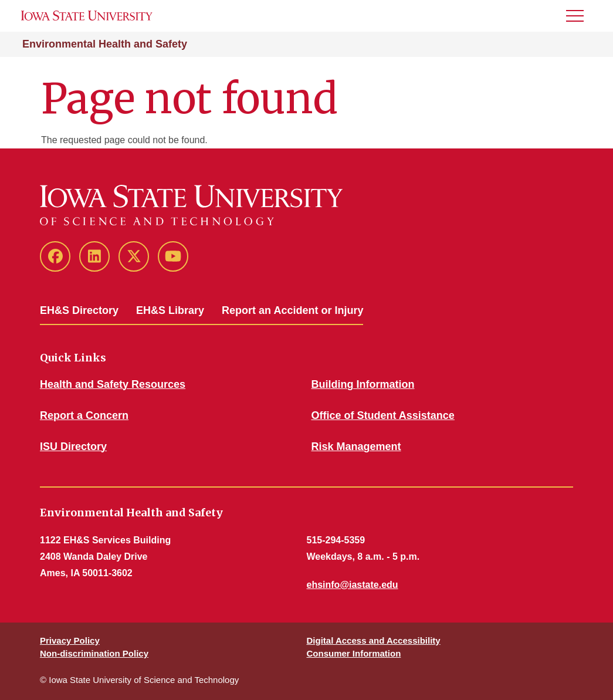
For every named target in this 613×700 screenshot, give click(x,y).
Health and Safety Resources (113, 384)
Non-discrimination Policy (94, 653)
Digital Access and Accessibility (374, 640)
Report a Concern (84, 415)
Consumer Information (354, 653)
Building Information (363, 384)
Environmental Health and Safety (105, 44)
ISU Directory (73, 447)
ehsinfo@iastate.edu (353, 585)
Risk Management (356, 447)
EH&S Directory (79, 310)
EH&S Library (170, 310)
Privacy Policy (70, 640)
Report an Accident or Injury (292, 310)
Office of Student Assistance (383, 415)
